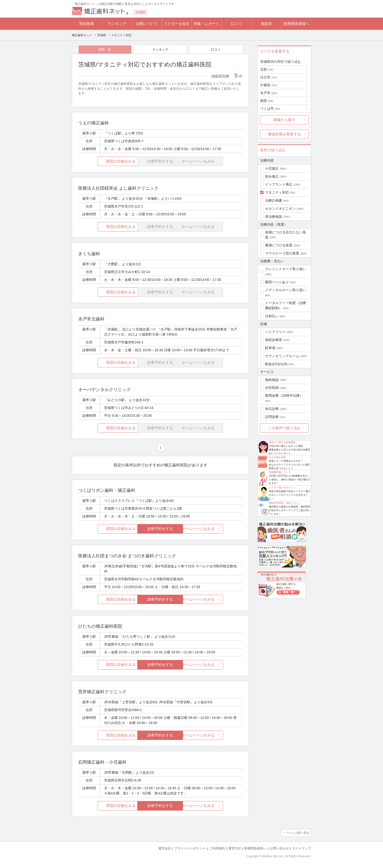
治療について (147, 24)
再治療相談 (274, 217)
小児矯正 (272, 168)
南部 (267, 101)
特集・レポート (207, 24)
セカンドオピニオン (280, 209)
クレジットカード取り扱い (286, 269)
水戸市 (268, 93)
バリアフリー (275, 332)
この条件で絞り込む (284, 428)
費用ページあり (277, 282)
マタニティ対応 (277, 192)
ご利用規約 (217, 849)
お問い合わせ (279, 849)
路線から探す (284, 120)
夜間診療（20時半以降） (284, 396)
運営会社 (165, 849)
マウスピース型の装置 (282, 253)
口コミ (237, 24)
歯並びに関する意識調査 (282, 442)
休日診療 (272, 409)
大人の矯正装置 (277, 457)
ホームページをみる (215, 529)
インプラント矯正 (279, 184)
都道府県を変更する (284, 134)
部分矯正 (272, 176)
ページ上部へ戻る (297, 833)
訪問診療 (272, 417)
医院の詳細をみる (106, 162)
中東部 (268, 85)
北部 (267, 69)
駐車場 (270, 348)
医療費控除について (280, 472)
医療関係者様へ (296, 24)
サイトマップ (302, 849)
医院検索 (87, 24)
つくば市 (270, 109)
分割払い (272, 316)
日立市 (268, 77)
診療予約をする (160, 529)
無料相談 (272, 380)
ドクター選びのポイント (282, 488)
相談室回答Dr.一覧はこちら (284, 503)
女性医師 (272, 388)
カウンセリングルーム (282, 356)
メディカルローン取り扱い (286, 290)
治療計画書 (274, 200)
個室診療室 (274, 340)
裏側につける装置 (279, 245)
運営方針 (235, 849)
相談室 (266, 24)
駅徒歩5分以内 (276, 364)
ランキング (117, 24)
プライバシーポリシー (190, 849)
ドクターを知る (177, 24)
